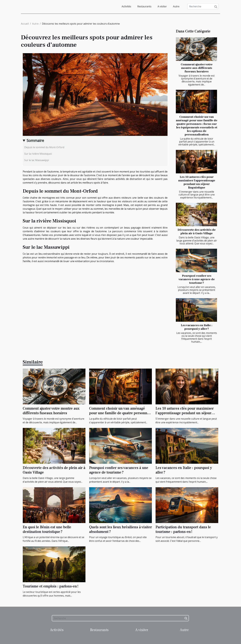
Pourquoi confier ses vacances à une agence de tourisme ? (197, 279)
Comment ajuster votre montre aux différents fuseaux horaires (197, 68)
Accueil (25, 24)
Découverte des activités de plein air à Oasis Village (197, 232)
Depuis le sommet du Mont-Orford (44, 147)
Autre (176, 6)
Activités (126, 6)
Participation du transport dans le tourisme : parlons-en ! (183, 529)
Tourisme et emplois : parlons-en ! (51, 586)
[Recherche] (203, 6)
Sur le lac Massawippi (37, 160)
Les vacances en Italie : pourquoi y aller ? (197, 327)
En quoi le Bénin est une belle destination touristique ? (47, 529)
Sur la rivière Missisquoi (38, 154)
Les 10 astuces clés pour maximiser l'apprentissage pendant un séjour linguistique (197, 182)
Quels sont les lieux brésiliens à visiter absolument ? (120, 529)
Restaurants (144, 6)
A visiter (162, 6)
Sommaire (35, 140)
